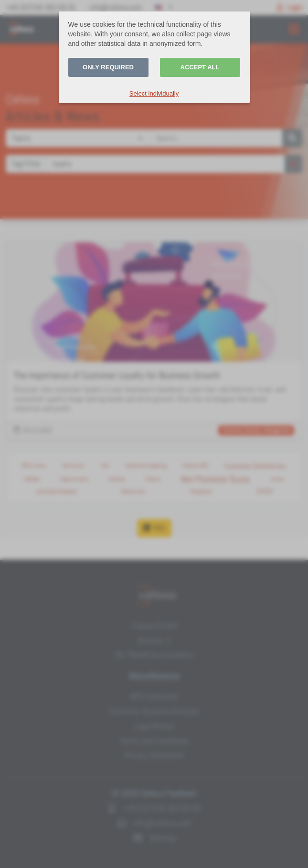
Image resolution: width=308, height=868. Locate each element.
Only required (108, 67)
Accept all (200, 67)
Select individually (154, 93)
